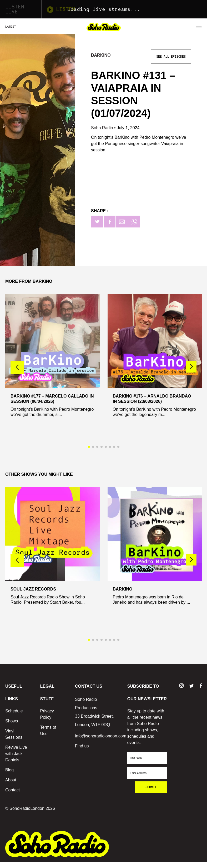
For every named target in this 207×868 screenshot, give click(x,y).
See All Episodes (171, 57)
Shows (12, 721)
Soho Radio (103, 128)
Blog (9, 770)
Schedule (14, 711)
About (11, 780)
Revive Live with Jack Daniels (16, 754)
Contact (12, 790)
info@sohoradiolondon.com (101, 736)
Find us (82, 746)
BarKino (101, 55)
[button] (191, 367)
